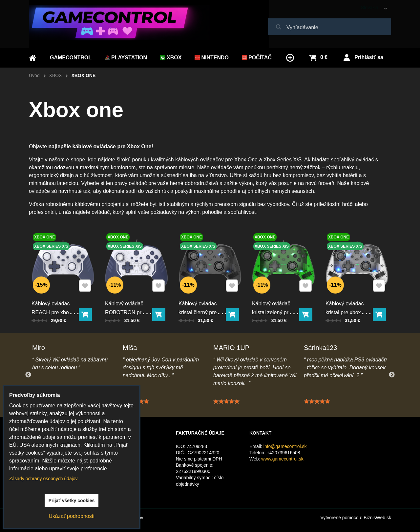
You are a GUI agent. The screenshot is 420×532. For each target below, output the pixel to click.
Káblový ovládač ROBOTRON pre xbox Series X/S (125, 311)
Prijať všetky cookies (72, 501)
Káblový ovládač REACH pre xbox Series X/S (52, 311)
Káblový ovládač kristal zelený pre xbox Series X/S (272, 311)
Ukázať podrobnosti (71, 516)
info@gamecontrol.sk (285, 446)
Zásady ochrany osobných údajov (43, 479)
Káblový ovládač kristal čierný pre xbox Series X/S (198, 311)
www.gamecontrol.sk (282, 459)
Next (392, 375)
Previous (28, 375)
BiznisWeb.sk (377, 518)
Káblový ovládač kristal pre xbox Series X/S (345, 311)
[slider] (226, 404)
